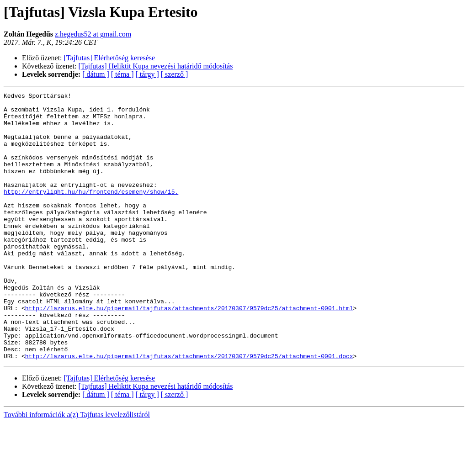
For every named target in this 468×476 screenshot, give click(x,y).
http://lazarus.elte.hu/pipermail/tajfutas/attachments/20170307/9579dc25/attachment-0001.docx (189, 409)
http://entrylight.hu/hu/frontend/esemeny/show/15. (91, 212)
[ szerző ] (175, 74)
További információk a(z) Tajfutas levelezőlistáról (77, 468)
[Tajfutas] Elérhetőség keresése (110, 58)
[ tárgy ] (147, 74)
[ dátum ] (96, 74)
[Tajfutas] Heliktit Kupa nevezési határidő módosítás (156, 66)
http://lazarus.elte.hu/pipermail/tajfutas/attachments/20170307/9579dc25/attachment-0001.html (189, 352)
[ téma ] (122, 74)
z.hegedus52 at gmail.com (93, 34)
